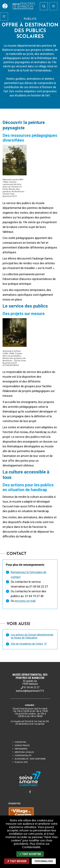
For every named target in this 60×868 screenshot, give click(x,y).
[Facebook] (30, 792)
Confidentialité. (32, 847)
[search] (44, 6)
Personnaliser (44, 861)
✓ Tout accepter (30, 854)
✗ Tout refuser (17, 861)
